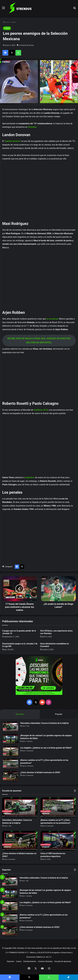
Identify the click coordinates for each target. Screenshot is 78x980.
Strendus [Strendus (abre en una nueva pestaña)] (32, 127)
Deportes (11, 961)
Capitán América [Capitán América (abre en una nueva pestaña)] (13, 141)
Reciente (20, 714)
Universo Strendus (45, 961)
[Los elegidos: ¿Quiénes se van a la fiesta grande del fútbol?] (11, 752)
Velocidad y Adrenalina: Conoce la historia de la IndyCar (44, 723)
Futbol (13, 22)
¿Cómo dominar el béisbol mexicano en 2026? (40, 772)
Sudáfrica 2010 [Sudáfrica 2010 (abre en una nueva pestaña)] (41, 410)
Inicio (6, 22)
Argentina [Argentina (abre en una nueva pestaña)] (30, 477)
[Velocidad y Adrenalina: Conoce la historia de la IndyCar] (11, 727)
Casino (19, 961)
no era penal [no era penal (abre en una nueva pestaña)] (52, 319)
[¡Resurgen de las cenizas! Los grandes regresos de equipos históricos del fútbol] (11, 739)
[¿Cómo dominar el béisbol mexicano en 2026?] (11, 776)
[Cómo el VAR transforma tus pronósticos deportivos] (58, 841)
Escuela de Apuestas (63, 961)
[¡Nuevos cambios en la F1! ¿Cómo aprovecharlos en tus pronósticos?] (11, 764)
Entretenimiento (30, 961)
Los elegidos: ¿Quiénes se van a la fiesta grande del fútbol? (46, 748)
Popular (59, 714)
